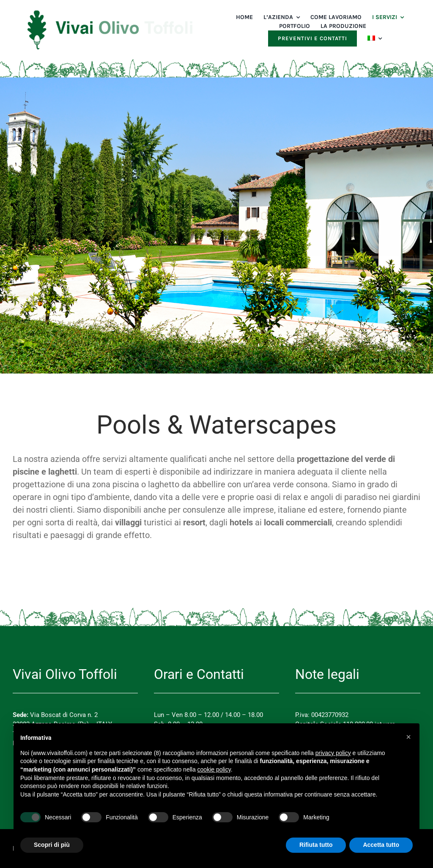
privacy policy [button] (333, 753)
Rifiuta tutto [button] (316, 845)
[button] (408, 737)
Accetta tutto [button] (381, 845)
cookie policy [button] (214, 769)
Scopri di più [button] (52, 845)
